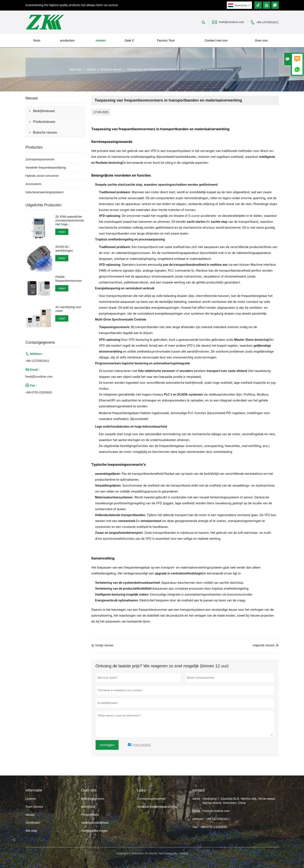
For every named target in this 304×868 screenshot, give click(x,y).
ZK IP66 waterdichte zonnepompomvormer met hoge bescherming (70, 221)
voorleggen (107, 745)
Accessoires (33, 184)
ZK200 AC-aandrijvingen (64, 249)
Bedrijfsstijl (88, 807)
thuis (37, 40)
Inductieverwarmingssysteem (45, 192)
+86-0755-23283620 (39, 392)
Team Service (34, 807)
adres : (197, 799)
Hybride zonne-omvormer (42, 176)
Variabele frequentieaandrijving (46, 168)
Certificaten (33, 823)
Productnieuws (44, 122)
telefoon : (199, 819)
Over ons (261, 40)
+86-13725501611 (268, 22)
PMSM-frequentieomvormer (68, 279)
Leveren (31, 799)
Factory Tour (166, 40)
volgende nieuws (263, 645)
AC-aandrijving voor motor (68, 309)
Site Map (31, 831)
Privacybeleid (90, 815)
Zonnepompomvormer (40, 159)
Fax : (196, 827)
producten (67, 40)
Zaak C (129, 40)
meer (62, 232)
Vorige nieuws (102, 645)
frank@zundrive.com (232, 22)
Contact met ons (216, 40)
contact (199, 790)
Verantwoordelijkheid (95, 823)
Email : (197, 811)
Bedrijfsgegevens (93, 799)
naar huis (75, 69)
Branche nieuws (111, 69)
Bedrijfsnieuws (44, 111)
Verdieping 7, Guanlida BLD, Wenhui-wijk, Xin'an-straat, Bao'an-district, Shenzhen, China (239, 801)
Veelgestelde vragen (95, 831)
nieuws (101, 40)
